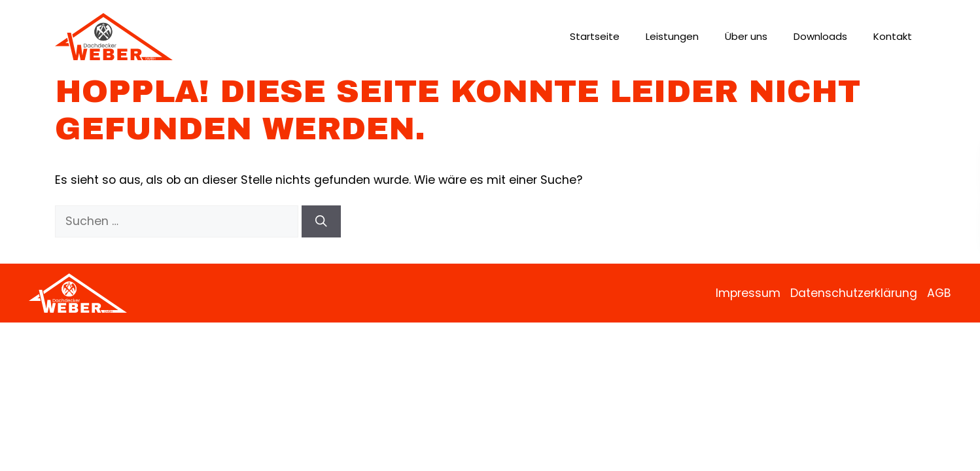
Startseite (595, 36)
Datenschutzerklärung (854, 293)
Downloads (820, 36)
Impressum (748, 293)
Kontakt (893, 36)
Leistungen (672, 36)
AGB (939, 293)
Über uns (746, 36)
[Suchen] (321, 221)
